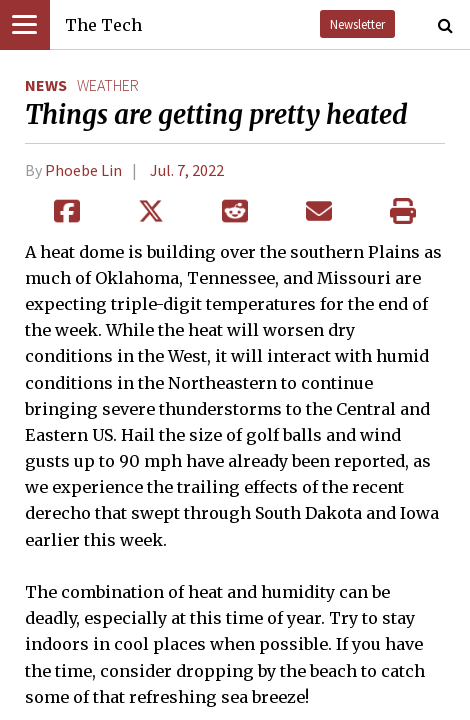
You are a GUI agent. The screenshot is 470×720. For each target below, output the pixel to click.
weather (108, 85)
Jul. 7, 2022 (187, 170)
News (46, 85)
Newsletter (357, 24)
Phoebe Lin (83, 170)
